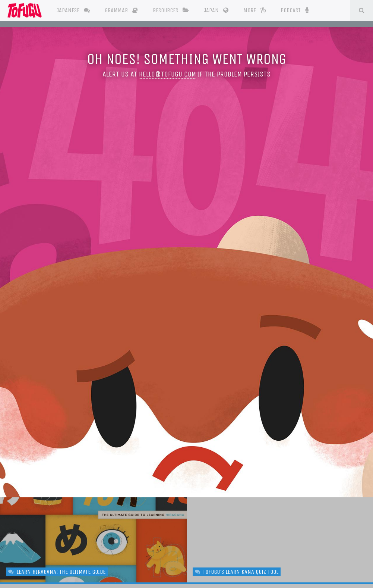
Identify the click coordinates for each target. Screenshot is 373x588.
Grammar (121, 10)
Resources (171, 10)
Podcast (295, 10)
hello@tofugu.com (167, 74)
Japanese (73, 10)
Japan (216, 10)
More (255, 10)
